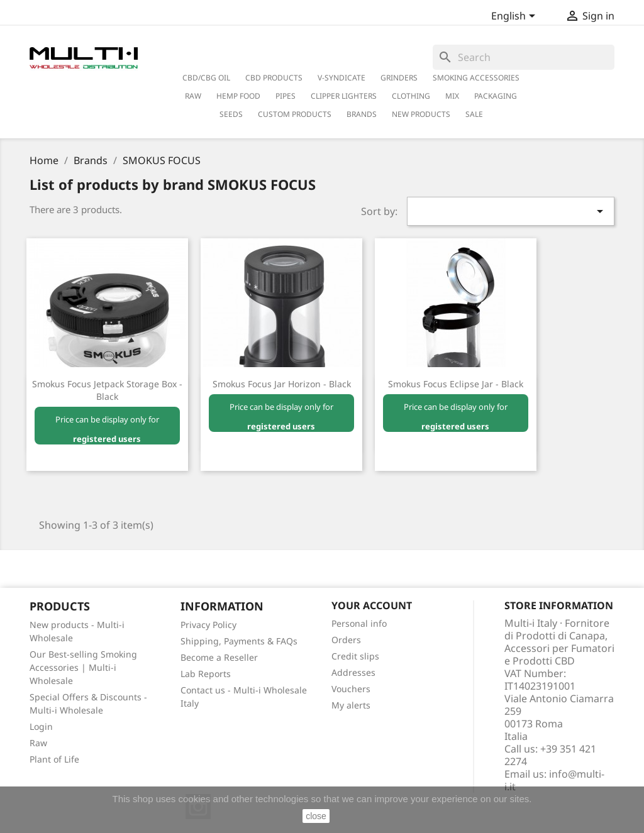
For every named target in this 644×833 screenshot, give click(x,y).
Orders (346, 640)
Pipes (286, 96)
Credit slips (355, 656)
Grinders (399, 78)
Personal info (359, 623)
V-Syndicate (341, 78)
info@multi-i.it (554, 780)
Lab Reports (206, 674)
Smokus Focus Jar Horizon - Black (282, 384)
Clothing (411, 96)
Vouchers (351, 689)
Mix (452, 96)
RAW (193, 96)
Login (41, 726)
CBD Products (274, 78)
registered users (107, 439)
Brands (362, 114)
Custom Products (295, 114)
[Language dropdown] (515, 17)
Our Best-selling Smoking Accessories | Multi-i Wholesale (83, 667)
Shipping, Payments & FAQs (239, 641)
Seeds (231, 114)
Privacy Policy (208, 625)
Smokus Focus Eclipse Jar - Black (456, 384)
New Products (421, 114)
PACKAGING (496, 96)
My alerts (351, 705)
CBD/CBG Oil (206, 78)
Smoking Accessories (476, 78)
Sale (474, 114)
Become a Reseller (219, 657)
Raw (38, 743)
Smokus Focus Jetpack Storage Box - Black (107, 390)
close (316, 816)
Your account (372, 605)
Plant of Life (54, 759)
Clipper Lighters (344, 96)
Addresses (353, 672)
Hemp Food (238, 96)
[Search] (524, 57)
